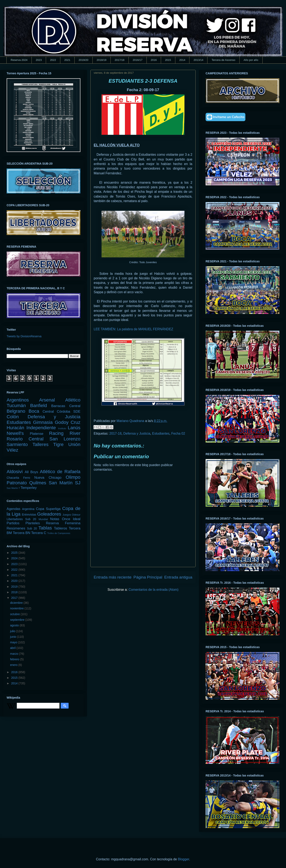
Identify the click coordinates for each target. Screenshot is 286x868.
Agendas (13, 509)
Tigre (58, 444)
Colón (13, 417)
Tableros (60, 528)
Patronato (17, 483)
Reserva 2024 (19, 60)
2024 (15, 558)
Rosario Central (25, 439)
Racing (56, 433)
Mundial (43, 519)
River (75, 433)
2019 (15, 587)
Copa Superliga (48, 509)
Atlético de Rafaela (60, 472)
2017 (15, 598)
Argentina (28, 509)
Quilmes (38, 483)
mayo (14, 642)
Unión (74, 444)
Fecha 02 (178, 433)
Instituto (62, 428)
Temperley (29, 488)
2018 (15, 592)
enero (14, 665)
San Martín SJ (65, 483)
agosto (15, 625)
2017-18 (116, 433)
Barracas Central (66, 406)
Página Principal (148, 577)
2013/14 (198, 60)
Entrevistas (29, 515)
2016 (154, 60)
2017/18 (119, 60)
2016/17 (138, 60)
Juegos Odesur (71, 515)
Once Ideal (71, 519)
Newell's (15, 433)
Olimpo (73, 477)
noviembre (17, 608)
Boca (34, 411)
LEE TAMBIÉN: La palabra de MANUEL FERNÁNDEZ (133, 329)
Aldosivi (15, 472)
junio (14, 637)
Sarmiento (17, 444)
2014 (182, 60)
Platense (37, 434)
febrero (15, 659)
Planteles (33, 523)
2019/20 (83, 60)
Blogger (183, 859)
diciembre (17, 603)
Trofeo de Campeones (59, 533)
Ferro (27, 478)
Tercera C (39, 533)
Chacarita (13, 478)
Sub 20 (32, 528)
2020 (15, 581)
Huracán (15, 428)
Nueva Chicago (48, 478)
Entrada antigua (178, 577)
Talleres (41, 444)
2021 (67, 60)
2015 (168, 60)
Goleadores (49, 514)
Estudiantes (161, 433)
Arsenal (47, 400)
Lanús (74, 428)
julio (13, 631)
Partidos (13, 523)
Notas (55, 519)
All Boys (31, 472)
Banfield (38, 406)
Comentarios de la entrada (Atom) (153, 590)
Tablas (45, 528)
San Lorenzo (65, 439)
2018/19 (101, 60)
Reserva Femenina (63, 523)
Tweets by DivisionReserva (24, 336)
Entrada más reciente (113, 577)
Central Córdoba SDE (61, 412)
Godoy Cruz (68, 422)
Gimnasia (43, 422)
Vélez (12, 450)
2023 (39, 60)
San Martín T (13, 488)
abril (13, 648)
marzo (15, 654)
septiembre (18, 620)
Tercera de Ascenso (223, 60)
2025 (15, 553)
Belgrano (16, 411)
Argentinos (18, 400)
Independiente (41, 428)
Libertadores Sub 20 (21, 519)
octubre (15, 614)
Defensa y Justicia (137, 433)
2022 (53, 60)
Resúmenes (16, 528)
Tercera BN (22, 533)
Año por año (251, 60)
